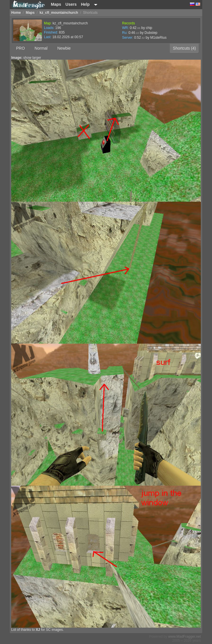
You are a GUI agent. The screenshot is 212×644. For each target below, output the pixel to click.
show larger (32, 58)
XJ (38, 630)
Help (85, 4)
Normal (41, 48)
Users (71, 4)
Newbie (64, 48)
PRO (20, 48)
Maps (56, 4)
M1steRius (158, 38)
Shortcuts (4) (184, 48)
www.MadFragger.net (185, 637)
